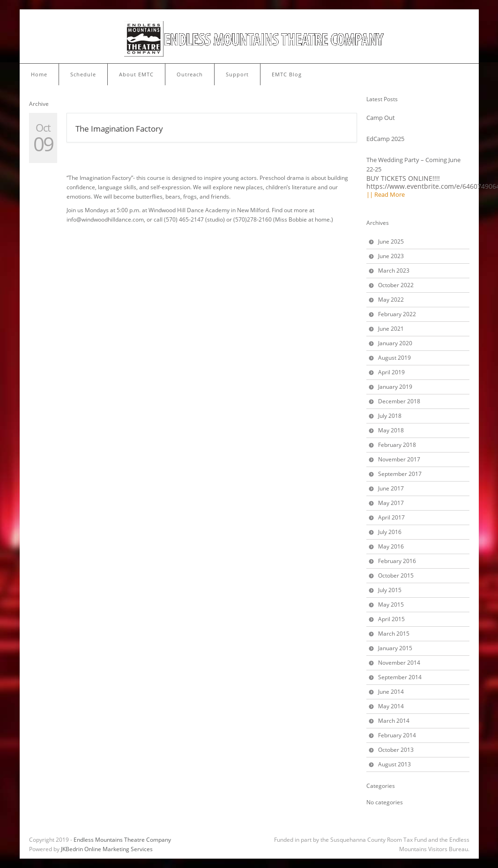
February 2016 (397, 561)
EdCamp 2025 (385, 139)
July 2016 (390, 532)
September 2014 (400, 677)
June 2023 (391, 256)
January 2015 (395, 648)
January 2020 (395, 343)
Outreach (190, 74)
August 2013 (394, 764)
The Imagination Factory (119, 129)
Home (39, 74)
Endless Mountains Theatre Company (122, 840)
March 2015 (394, 634)
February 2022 (397, 314)
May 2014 (391, 706)
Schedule (83, 74)
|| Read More (386, 194)
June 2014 (391, 692)
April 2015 (391, 619)
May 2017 (391, 503)
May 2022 (391, 300)
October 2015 (396, 575)
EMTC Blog (287, 74)
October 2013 (396, 750)
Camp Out (381, 118)
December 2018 (399, 401)
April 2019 (391, 372)
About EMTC (136, 74)
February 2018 (397, 445)
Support (237, 74)
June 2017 (391, 488)
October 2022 (396, 285)
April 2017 (391, 517)
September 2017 (400, 474)
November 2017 (399, 459)
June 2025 (391, 241)
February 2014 (397, 735)
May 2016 (391, 546)
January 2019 (395, 387)
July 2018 (390, 416)
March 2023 (394, 271)
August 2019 (394, 358)
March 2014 (394, 721)
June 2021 (391, 329)
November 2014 (399, 663)
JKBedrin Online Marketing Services (107, 849)
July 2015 (390, 590)
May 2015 (391, 605)
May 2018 (391, 430)
